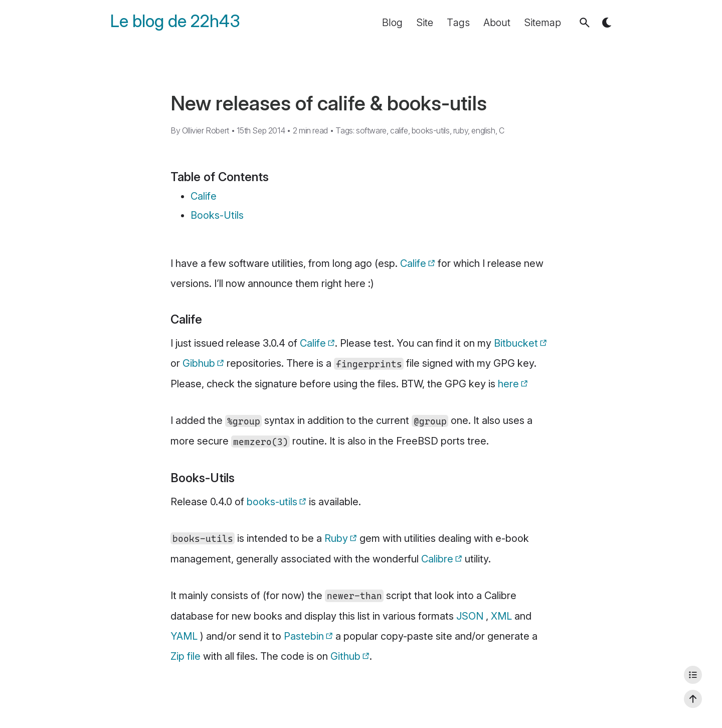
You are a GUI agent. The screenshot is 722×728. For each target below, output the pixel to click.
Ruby (336, 538)
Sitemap (543, 23)
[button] (585, 23)
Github (345, 656)
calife (399, 130)
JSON (470, 616)
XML (501, 616)
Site (425, 23)
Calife (204, 196)
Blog (392, 23)
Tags (458, 23)
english (483, 130)
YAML (184, 636)
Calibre (437, 559)
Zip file (186, 656)
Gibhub (199, 363)
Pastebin (304, 636)
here (508, 384)
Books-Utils (217, 215)
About (497, 23)
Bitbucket (516, 343)
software (371, 130)
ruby (461, 130)
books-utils (431, 130)
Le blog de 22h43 (175, 21)
